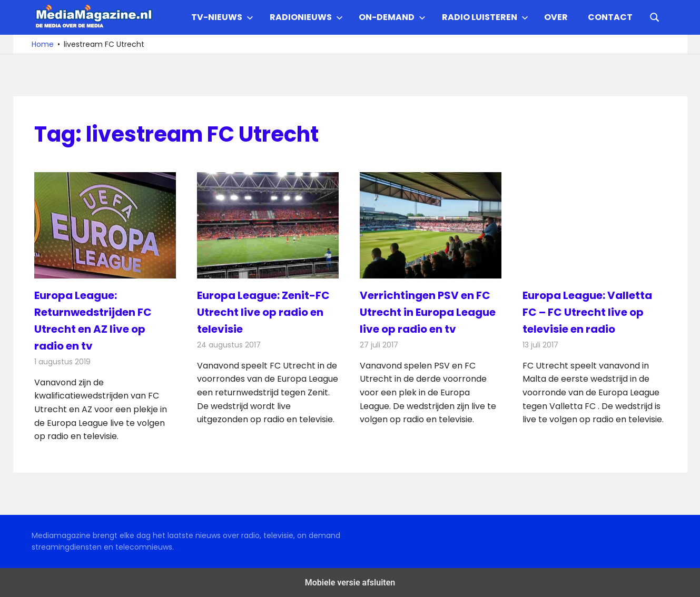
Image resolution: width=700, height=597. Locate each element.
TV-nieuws (222, 17)
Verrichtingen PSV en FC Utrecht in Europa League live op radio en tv (428, 312)
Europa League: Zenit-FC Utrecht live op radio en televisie (263, 312)
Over (556, 17)
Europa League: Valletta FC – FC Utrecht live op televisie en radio (587, 312)
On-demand (392, 17)
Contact (610, 17)
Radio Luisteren (485, 17)
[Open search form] (655, 16)
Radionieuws (306, 17)
